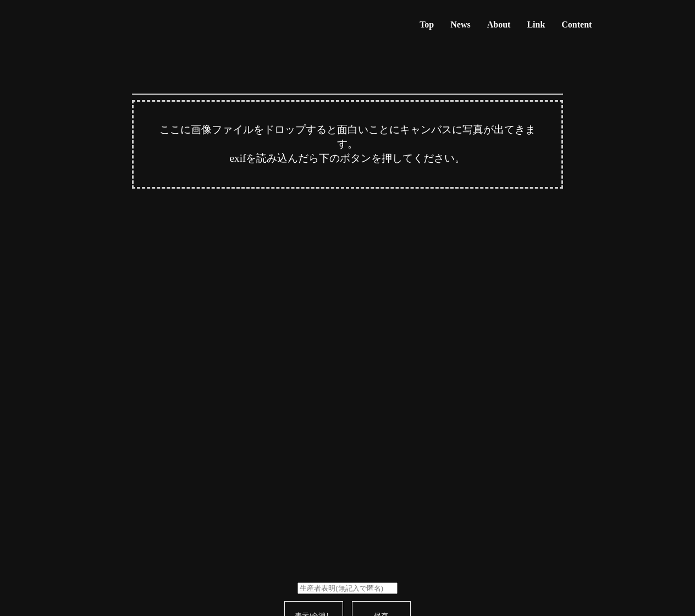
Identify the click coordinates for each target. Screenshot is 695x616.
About (499, 24)
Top (427, 24)
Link (536, 24)
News (460, 24)
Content (577, 24)
